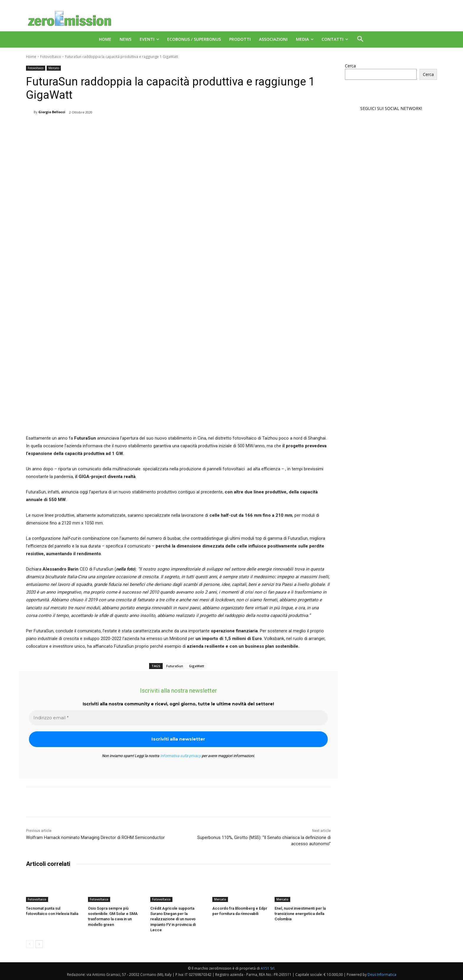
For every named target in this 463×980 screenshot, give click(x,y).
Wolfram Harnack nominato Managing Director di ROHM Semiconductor (95, 838)
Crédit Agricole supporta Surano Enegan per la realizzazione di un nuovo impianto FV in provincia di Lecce (173, 919)
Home (31, 57)
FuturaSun (175, 666)
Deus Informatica (382, 975)
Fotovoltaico (51, 57)
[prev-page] (30, 944)
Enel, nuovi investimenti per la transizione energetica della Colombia (300, 914)
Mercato (54, 68)
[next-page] (39, 944)
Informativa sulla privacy (180, 756)
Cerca (350, 66)
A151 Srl (268, 968)
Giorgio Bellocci (52, 112)
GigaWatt (197, 666)
